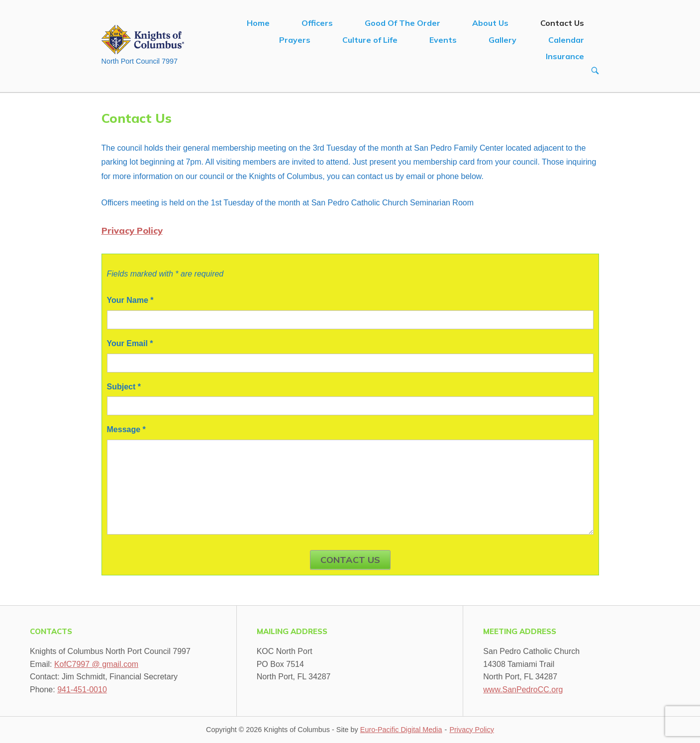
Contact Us (562, 23)
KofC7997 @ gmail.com (96, 664)
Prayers (295, 40)
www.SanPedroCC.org (523, 690)
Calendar (566, 40)
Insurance (565, 56)
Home (258, 23)
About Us (490, 23)
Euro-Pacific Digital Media (401, 730)
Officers (317, 23)
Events (443, 40)
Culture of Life (370, 40)
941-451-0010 (82, 690)
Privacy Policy (132, 231)
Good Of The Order (402, 23)
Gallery (502, 40)
